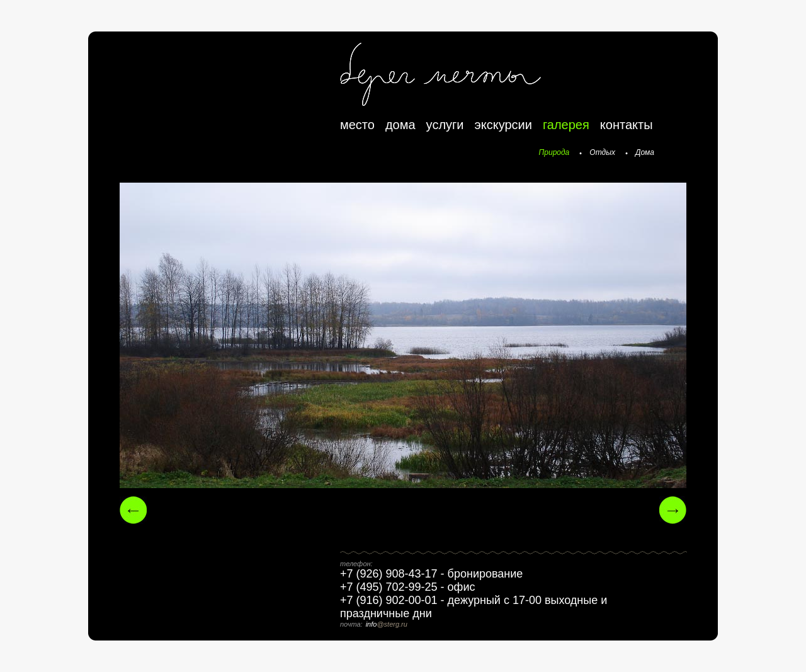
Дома (645, 152)
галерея (566, 125)
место (357, 125)
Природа (554, 152)
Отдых (602, 152)
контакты (627, 125)
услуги (445, 125)
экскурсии (503, 125)
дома (400, 125)
